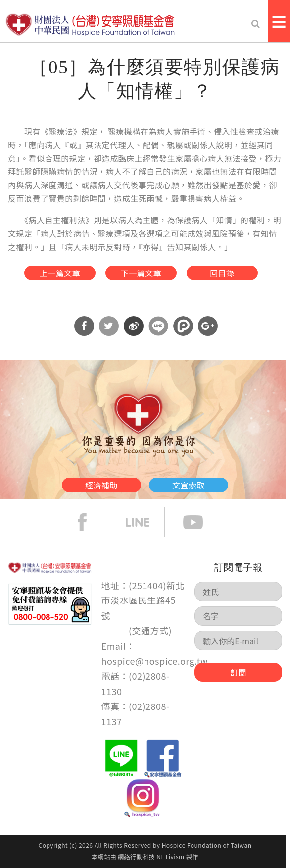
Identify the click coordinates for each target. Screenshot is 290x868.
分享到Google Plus (208, 326)
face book (90, 522)
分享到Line (158, 326)
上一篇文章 (60, 273)
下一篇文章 (141, 273)
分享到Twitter (109, 326)
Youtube (200, 522)
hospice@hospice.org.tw (155, 661)
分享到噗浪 (183, 326)
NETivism (170, 856)
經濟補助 (101, 485)
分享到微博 (134, 326)
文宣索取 (189, 485)
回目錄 (222, 273)
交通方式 (150, 630)
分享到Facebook (84, 326)
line (145, 522)
